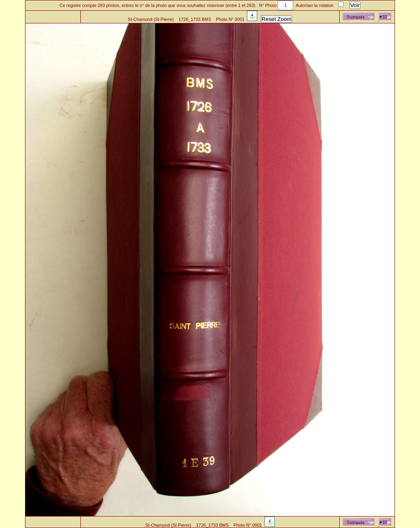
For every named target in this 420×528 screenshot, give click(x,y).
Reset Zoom (277, 19)
